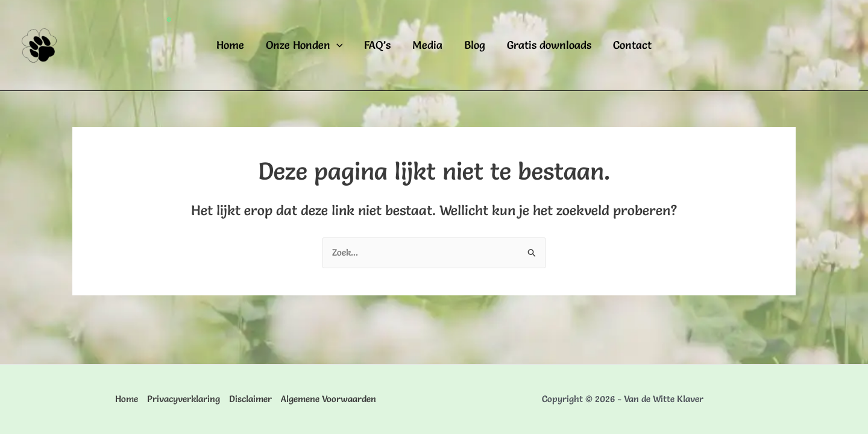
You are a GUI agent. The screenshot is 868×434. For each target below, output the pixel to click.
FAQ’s (377, 45)
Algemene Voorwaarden (329, 399)
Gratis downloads (549, 45)
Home (230, 45)
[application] (337, 45)
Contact (632, 45)
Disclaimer (250, 399)
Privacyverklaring (184, 399)
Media (427, 45)
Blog (475, 45)
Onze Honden (304, 45)
